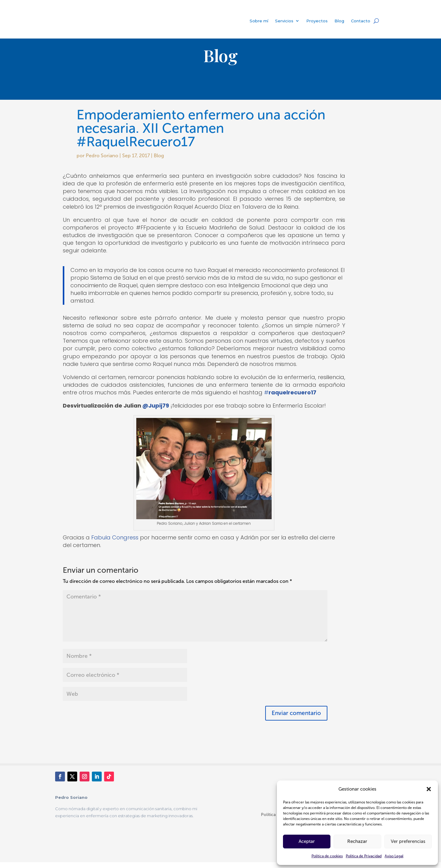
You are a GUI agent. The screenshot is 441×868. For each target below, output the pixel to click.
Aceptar (307, 841)
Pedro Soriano (102, 161)
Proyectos (317, 21)
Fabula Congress (115, 543)
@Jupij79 (156, 411)
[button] (429, 789)
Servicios (284, 21)
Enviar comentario (296, 719)
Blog (339, 21)
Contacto (361, 21)
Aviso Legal (394, 856)
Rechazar (357, 841)
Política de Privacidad (364, 856)
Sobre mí (259, 21)
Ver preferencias (408, 841)
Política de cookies (327, 856)
